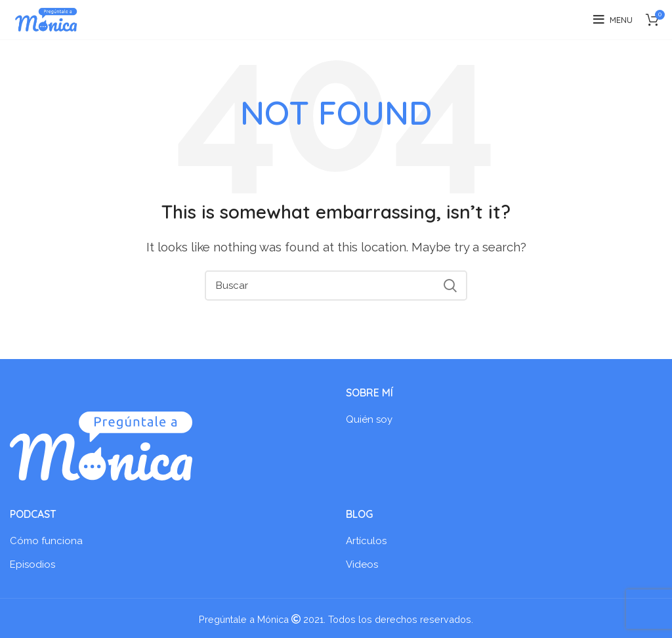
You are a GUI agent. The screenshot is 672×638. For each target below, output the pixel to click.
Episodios (32, 564)
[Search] (336, 286)
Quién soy (369, 419)
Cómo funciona (46, 541)
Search (450, 286)
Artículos (366, 541)
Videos (362, 564)
